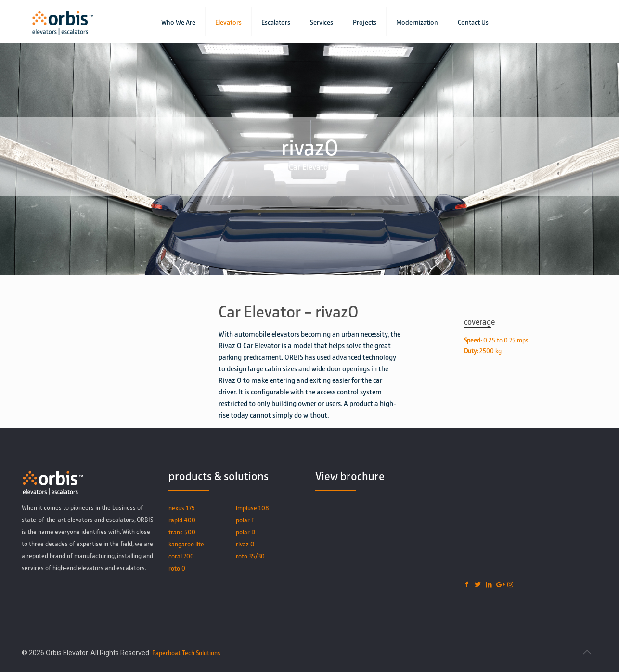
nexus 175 (182, 508)
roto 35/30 (250, 556)
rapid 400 (182, 520)
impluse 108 (252, 508)
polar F (245, 520)
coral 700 (181, 556)
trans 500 (182, 532)
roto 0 (177, 568)
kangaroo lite (186, 544)
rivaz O (245, 544)
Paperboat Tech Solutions (186, 653)
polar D (245, 532)
